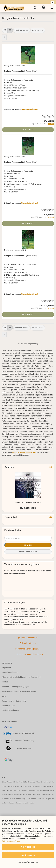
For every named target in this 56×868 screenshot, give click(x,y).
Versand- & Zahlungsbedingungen (15, 687)
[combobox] (22, 30)
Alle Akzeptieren (28, 847)
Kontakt (5, 682)
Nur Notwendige (28, 855)
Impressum (7, 668)
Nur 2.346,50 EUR (28, 508)
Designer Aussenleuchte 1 (15, 66)
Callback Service (9, 706)
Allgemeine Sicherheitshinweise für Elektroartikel (21, 677)
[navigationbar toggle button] (52, 8)
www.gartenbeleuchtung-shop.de (13, 795)
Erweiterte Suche (28, 552)
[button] (5, 30)
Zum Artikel (28, 130)
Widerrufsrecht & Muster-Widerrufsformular (19, 691)
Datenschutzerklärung (11, 841)
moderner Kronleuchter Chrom (28, 503)
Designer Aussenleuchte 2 (15, 157)
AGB (4, 696)
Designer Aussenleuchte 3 (15, 250)
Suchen (28, 545)
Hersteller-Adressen (10, 672)
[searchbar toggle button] (35, 8)
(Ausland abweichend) (29, 109)
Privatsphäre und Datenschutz (14, 701)
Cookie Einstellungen (10, 710)
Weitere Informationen (28, 862)
